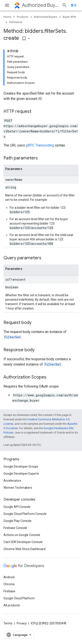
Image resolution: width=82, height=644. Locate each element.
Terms (8, 623)
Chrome (9, 584)
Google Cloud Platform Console (25, 514)
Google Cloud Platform (19, 598)
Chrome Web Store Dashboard (24, 549)
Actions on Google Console (22, 535)
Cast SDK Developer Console (23, 542)
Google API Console (17, 507)
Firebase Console (15, 528)
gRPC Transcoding (40, 145)
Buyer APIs (69, 17)
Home (7, 17)
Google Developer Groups (21, 467)
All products (12, 605)
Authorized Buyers (40, 5)
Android (9, 577)
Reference (16, 22)
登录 (74, 5)
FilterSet (13, 337)
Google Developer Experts (21, 474)
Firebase (9, 591)
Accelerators (12, 481)
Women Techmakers (18, 488)
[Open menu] (7, 5)
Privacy (22, 623)
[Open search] (65, 5)
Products (23, 17)
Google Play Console (17, 521)
